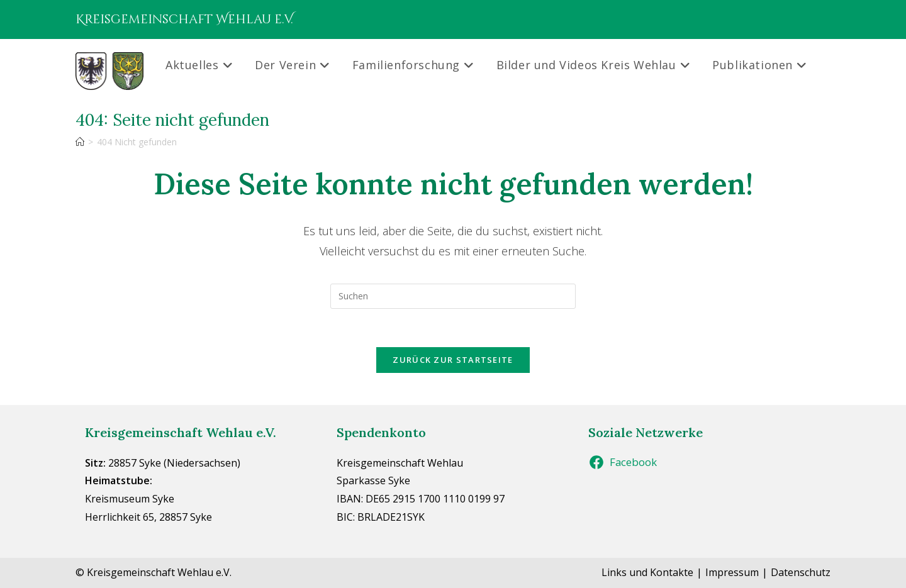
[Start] (80, 142)
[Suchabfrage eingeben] (453, 296)
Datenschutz (801, 572)
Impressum (732, 572)
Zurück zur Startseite (453, 360)
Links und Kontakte (647, 572)
